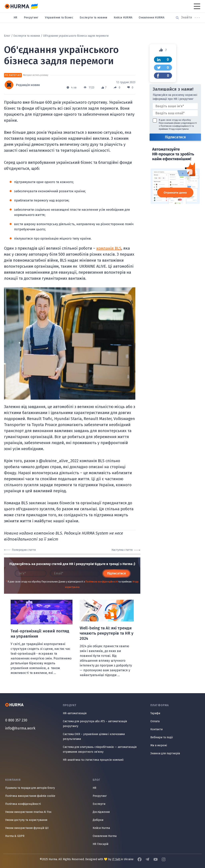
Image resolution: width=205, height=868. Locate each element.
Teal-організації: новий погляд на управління (40, 634)
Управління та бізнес (59, 18)
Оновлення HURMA (152, 18)
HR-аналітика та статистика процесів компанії (93, 760)
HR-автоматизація (75, 713)
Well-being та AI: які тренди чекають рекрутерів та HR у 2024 (107, 633)
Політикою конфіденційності (102, 582)
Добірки (98, 820)
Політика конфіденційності (23, 804)
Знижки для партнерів (165, 753)
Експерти (99, 804)
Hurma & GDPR (15, 836)
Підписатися (116, 573)
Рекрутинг (31, 18)
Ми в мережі (159, 745)
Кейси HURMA (123, 18)
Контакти (156, 729)
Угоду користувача (179, 129)
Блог (7, 36)
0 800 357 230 (16, 720)
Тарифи (155, 713)
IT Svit (116, 859)
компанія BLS (109, 248)
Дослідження (101, 812)
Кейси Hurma (101, 828)
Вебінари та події (162, 737)
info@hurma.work (20, 728)
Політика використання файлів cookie (30, 796)
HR (16, 18)
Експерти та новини (93, 18)
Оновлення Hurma (105, 836)
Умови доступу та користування (26, 820)
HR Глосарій (100, 844)
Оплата (155, 721)
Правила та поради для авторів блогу (30, 788)
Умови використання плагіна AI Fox (28, 812)
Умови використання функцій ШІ (27, 828)
